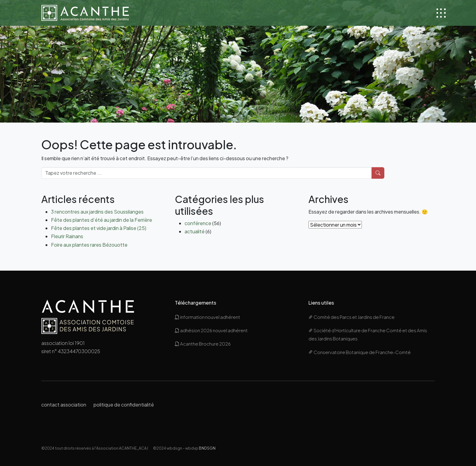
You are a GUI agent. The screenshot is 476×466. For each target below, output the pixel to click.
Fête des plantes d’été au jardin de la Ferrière (102, 220)
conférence (198, 223)
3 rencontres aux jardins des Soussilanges (97, 212)
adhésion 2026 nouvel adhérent (211, 330)
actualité (195, 231)
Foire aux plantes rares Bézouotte (89, 245)
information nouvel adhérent (207, 317)
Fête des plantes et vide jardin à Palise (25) (99, 228)
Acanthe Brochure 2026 (203, 344)
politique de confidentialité (124, 405)
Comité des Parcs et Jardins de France (352, 317)
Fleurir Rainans (67, 236)
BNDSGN (207, 448)
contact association (64, 405)
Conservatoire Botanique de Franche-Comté (360, 352)
